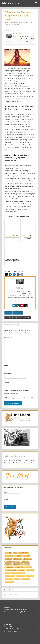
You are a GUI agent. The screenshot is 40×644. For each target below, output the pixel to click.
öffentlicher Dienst (9, 582)
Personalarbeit (21, 570)
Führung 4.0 (8, 561)
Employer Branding (18, 559)
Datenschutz (8, 626)
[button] (6, 274)
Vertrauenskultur (9, 579)
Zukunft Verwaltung (11, 3)
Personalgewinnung (21, 573)
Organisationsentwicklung (11, 570)
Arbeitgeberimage (9, 556)
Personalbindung (30, 570)
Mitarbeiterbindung (10, 567)
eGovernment (18, 313)
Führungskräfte (16, 561)
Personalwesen (30, 576)
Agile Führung (9, 553)
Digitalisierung (9, 317)
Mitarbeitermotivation (20, 567)
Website (7, 382)
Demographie (18, 556)
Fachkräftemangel (28, 559)
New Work (29, 567)
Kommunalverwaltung (18, 564)
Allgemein (8, 313)
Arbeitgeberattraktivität (24, 553)
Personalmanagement (10, 576)
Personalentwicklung (10, 573)
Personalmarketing (21, 576)
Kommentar (8, 338)
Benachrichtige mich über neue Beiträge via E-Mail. (21, 398)
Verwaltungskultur (26, 579)
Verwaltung (27, 317)
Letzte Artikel (13, 30)
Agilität (16, 553)
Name (6, 365)
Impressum (8, 624)
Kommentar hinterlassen (12, 24)
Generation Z (9, 564)
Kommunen (27, 564)
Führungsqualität (25, 561)
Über (7, 30)
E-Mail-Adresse (9, 374)
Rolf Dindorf (25, 22)
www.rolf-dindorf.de (12, 301)
